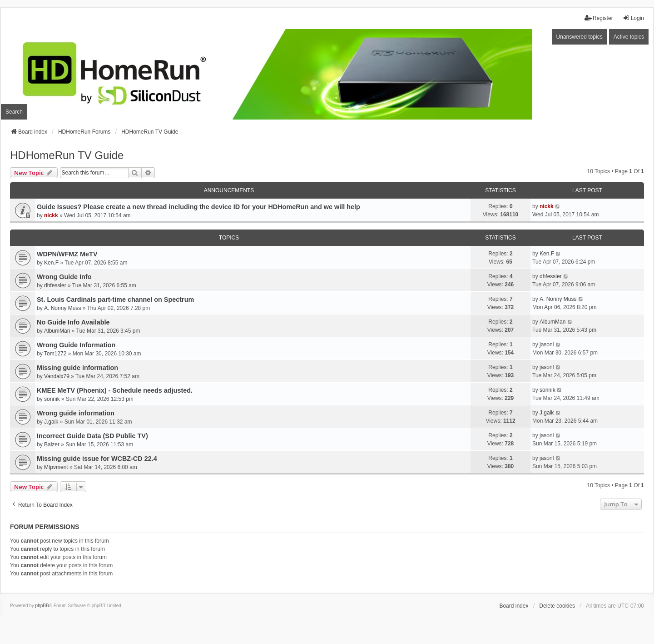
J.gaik (51, 422)
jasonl (547, 344)
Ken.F (51, 263)
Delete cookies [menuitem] (557, 606)
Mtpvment (56, 467)
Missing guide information (77, 368)
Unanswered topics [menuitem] (580, 37)
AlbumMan (57, 331)
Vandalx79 (57, 376)
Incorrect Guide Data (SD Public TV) (92, 436)
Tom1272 (55, 354)
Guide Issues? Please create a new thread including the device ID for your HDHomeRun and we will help (198, 207)
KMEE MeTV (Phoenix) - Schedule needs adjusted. (115, 390)
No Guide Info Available (73, 322)
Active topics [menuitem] (629, 37)
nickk (51, 215)
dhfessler (55, 285)
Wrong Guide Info (64, 277)
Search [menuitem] (14, 112)
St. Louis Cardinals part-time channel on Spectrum (115, 300)
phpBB (42, 606)
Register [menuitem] (599, 18)
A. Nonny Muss (62, 308)
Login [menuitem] (633, 18)
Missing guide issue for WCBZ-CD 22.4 (97, 459)
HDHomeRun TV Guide (67, 155)
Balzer (52, 444)
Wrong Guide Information (76, 345)
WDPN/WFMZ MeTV (67, 254)
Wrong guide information (76, 413)
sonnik (52, 399)
